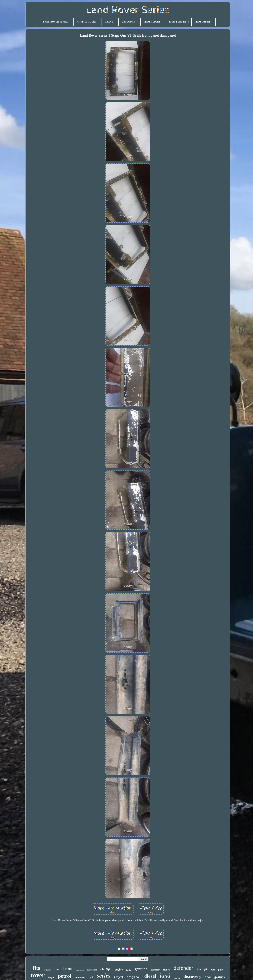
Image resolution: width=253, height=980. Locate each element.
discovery (192, 976)
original (134, 977)
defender (183, 968)
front (68, 968)
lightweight (92, 970)
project (119, 977)
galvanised (80, 970)
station (167, 970)
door (208, 977)
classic (47, 970)
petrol (65, 976)
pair (220, 970)
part (213, 970)
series (104, 976)
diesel (150, 976)
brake (129, 970)
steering (177, 978)
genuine (141, 969)
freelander (155, 970)
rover (38, 975)
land (165, 976)
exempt (202, 969)
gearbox (220, 977)
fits (36, 968)
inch (91, 977)
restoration (80, 977)
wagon (51, 977)
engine (119, 970)
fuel (57, 969)
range (106, 968)
